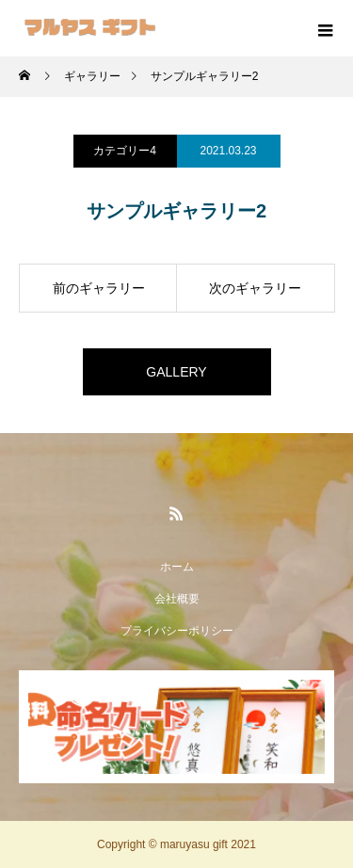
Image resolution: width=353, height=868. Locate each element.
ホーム (177, 567)
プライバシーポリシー (177, 631)
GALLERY (176, 372)
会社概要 (177, 599)
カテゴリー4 (125, 151)
